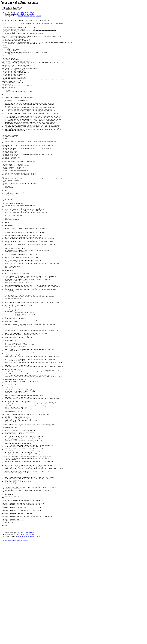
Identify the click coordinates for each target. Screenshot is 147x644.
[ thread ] (26, 16)
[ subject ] (32, 16)
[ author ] (39, 16)
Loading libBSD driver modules (24, 14)
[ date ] (20, 16)
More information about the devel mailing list (15, 642)
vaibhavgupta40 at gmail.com (47, 24)
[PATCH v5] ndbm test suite (25, 12)
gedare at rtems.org (17, 7)
